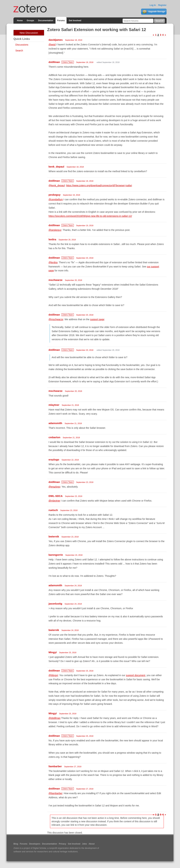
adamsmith (55, 423)
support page (97, 319)
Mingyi (53, 652)
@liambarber (56, 793)
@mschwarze (56, 319)
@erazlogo (54, 487)
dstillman (54, 62)
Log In (153, 5)
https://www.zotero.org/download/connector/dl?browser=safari (99, 185)
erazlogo (54, 460)
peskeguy (55, 195)
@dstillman (55, 718)
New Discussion (29, 33)
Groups (30, 21)
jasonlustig (55, 604)
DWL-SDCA (56, 496)
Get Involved (75, 21)
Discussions (22, 45)
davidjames (56, 40)
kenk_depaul (56, 167)
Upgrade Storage (154, 12)
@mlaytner (54, 501)
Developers (35, 844)
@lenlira (53, 262)
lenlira (52, 239)
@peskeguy (55, 230)
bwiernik (54, 536)
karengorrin (56, 555)
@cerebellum (56, 199)
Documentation (46, 21)
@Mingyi (53, 675)
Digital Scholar (40, 848)
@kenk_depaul (57, 185)
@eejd (52, 45)
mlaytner (54, 405)
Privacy (63, 844)
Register (162, 5)
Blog (16, 844)
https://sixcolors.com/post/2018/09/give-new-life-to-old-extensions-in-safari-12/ (90, 216)
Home (20, 21)
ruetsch (53, 510)
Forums (61, 21)
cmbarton (54, 437)
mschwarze (56, 280)
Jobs (84, 844)
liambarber (55, 766)
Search (19, 51)
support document (136, 675)
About (92, 844)
